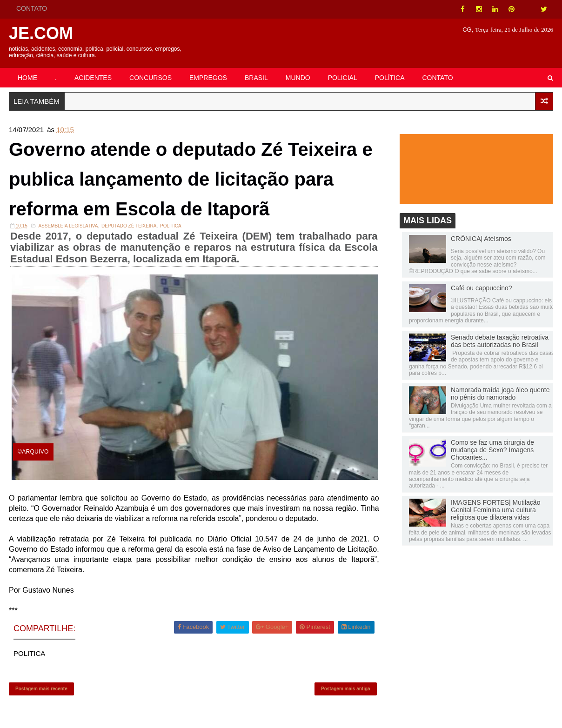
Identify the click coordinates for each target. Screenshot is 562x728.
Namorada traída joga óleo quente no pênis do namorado (500, 394)
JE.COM (41, 33)
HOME (27, 78)
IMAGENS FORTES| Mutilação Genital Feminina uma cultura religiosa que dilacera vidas (495, 510)
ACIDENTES (93, 78)
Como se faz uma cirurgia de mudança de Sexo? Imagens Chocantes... (492, 450)
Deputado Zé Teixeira (129, 226)
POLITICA (171, 226)
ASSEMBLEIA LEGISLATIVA (68, 226)
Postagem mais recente (41, 689)
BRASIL (256, 78)
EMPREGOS (208, 78)
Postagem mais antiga (346, 689)
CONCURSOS (151, 78)
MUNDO (298, 78)
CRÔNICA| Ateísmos (481, 239)
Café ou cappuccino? (482, 288)
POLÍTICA (390, 78)
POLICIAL (343, 78)
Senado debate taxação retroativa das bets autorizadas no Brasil (500, 341)
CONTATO (32, 8)
